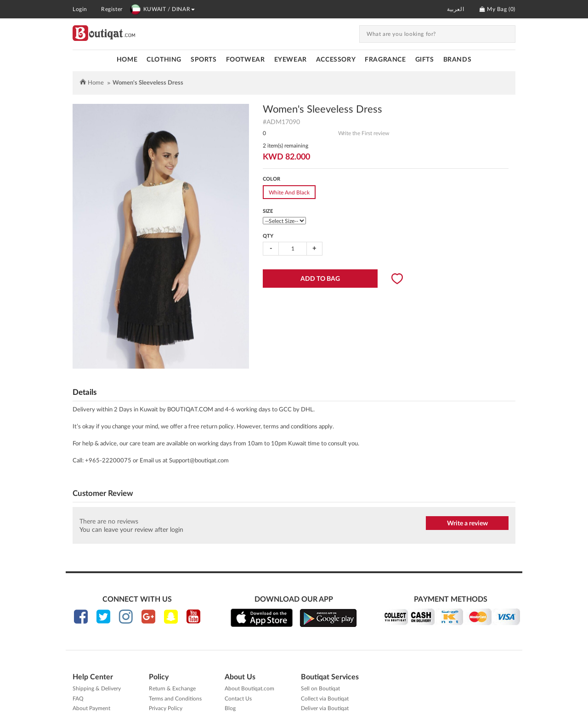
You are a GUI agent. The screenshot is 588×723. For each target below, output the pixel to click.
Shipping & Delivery (97, 689)
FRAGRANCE (385, 60)
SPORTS (204, 60)
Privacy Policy (166, 708)
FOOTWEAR (246, 60)
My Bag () (498, 9)
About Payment (91, 708)
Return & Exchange (172, 689)
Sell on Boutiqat (320, 689)
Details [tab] (85, 392)
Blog (230, 708)
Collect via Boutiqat (325, 699)
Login (80, 9)
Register (112, 9)
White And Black (289, 193)
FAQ (78, 699)
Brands (458, 60)
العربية (455, 9)
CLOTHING (164, 60)
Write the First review (364, 133)
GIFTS (425, 60)
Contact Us (238, 699)
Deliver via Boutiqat (325, 708)
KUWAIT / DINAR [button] (162, 9)
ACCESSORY (336, 60)
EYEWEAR (291, 60)
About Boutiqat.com (249, 689)
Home (127, 60)
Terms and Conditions (175, 699)
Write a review (467, 524)
